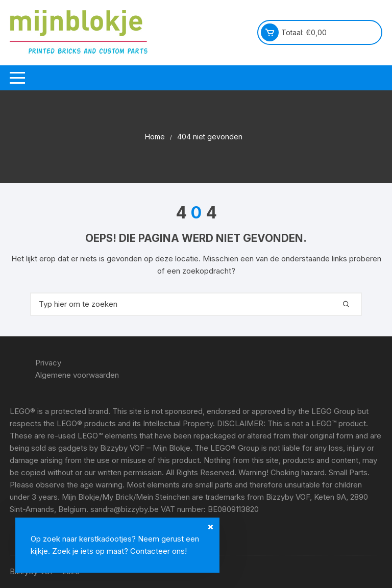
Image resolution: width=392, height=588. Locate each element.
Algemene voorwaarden (77, 375)
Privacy (48, 363)
